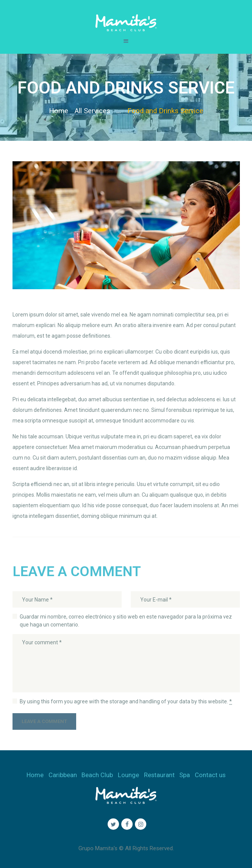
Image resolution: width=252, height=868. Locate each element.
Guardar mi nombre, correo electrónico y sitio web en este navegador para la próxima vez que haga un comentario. (126, 621)
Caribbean (63, 775)
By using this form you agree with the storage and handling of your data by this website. (126, 702)
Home (59, 111)
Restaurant (159, 775)
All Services (92, 111)
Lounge (128, 775)
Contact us (210, 775)
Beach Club (97, 775)
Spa (185, 775)
